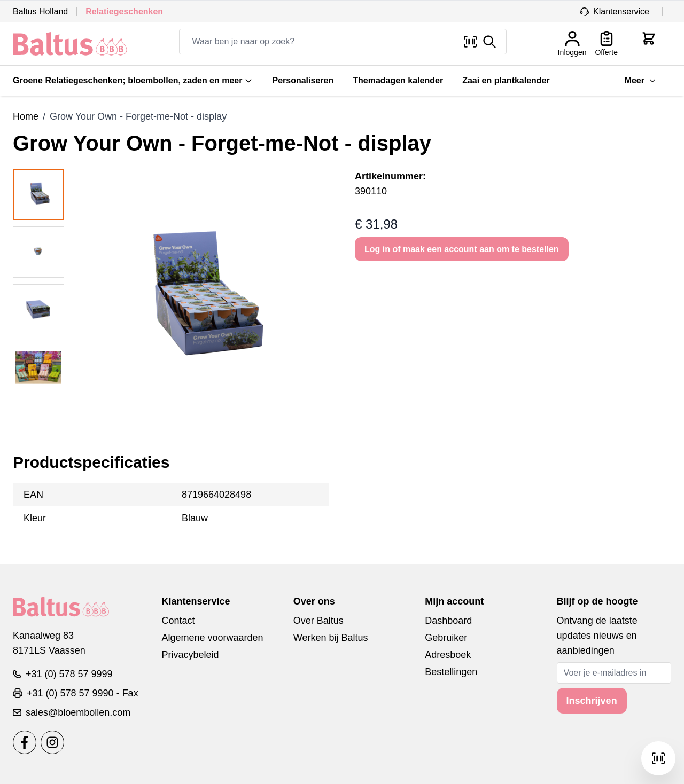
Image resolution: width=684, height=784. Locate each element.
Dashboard (448, 621)
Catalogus (590, 80)
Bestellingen (451, 672)
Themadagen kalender (398, 80)
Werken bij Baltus (331, 638)
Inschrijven (592, 701)
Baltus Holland (40, 11)
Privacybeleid (190, 655)
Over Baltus (318, 621)
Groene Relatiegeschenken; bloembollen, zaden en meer (133, 80)
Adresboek (448, 655)
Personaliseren (303, 80)
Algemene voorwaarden (212, 638)
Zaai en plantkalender (506, 80)
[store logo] (70, 44)
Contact (178, 621)
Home (26, 116)
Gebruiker (446, 638)
